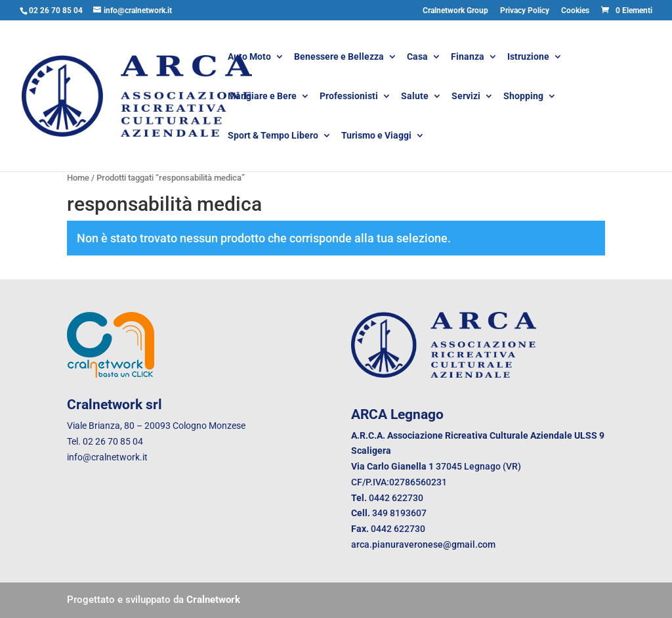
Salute (415, 97)
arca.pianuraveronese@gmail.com (423, 544)
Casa (417, 57)
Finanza (468, 57)
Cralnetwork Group (455, 11)
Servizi (466, 97)
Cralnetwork (213, 600)
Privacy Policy (525, 11)
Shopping (523, 97)
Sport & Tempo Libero (273, 136)
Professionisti (349, 97)
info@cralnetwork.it (107, 457)
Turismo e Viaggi (376, 136)
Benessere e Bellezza (339, 57)
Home (78, 178)
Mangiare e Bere (262, 97)
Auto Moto (249, 57)
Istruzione (528, 57)
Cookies (575, 11)
